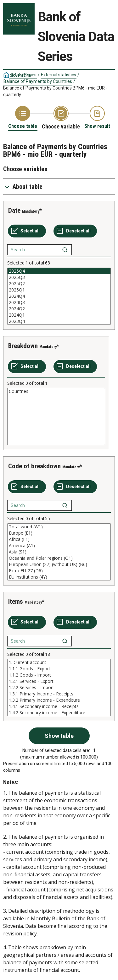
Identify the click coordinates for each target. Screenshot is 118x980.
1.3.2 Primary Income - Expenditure (59, 700)
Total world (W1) (59, 527)
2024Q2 (59, 309)
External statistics (59, 75)
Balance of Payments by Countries (38, 81)
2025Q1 (59, 290)
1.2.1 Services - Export (59, 681)
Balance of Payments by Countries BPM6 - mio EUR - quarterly (55, 91)
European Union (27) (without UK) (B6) (59, 564)
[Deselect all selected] (75, 231)
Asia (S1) (59, 552)
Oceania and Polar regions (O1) (59, 558)
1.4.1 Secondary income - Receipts (59, 706)
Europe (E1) (59, 533)
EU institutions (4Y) (59, 577)
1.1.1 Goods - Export (59, 669)
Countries (56, 391)
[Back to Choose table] (23, 118)
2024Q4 (59, 296)
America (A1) (59, 546)
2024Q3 (59, 302)
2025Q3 (59, 277)
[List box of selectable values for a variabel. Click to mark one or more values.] (59, 296)
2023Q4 (59, 321)
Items (16, 602)
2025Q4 (59, 271)
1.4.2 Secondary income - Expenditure (59, 713)
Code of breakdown (34, 466)
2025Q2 (59, 284)
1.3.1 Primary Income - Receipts (59, 694)
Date (14, 210)
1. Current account (59, 662)
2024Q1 (59, 315)
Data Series (25, 75)
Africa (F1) (59, 539)
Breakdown (23, 346)
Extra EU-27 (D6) (59, 571)
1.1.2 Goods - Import (59, 675)
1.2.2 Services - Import (59, 688)
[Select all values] (27, 231)
